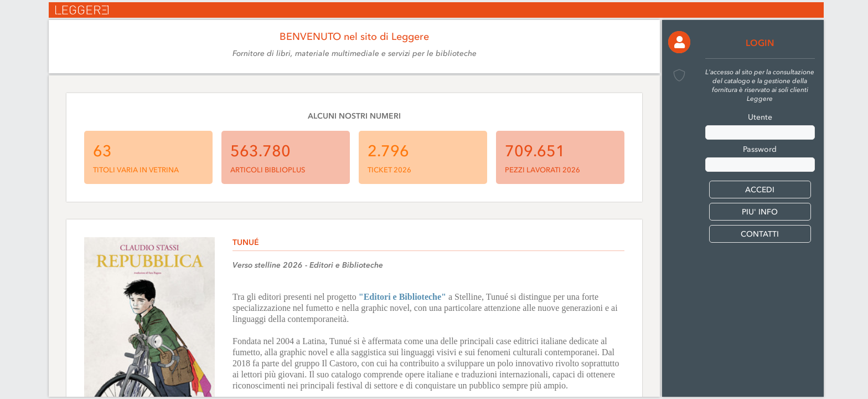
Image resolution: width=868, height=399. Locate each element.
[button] (679, 42)
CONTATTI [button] (760, 234)
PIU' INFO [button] (760, 212)
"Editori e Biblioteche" (402, 297)
